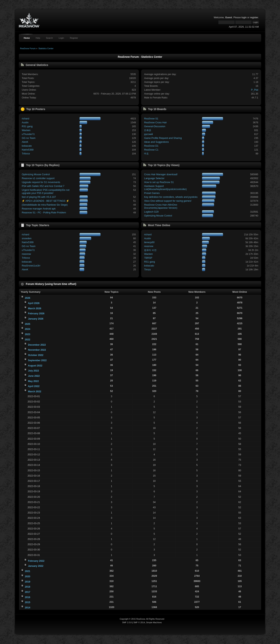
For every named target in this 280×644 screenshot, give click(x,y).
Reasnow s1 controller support (38, 178)
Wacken (26, 130)
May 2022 (33, 381)
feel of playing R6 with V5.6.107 (39, 197)
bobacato (27, 146)
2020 (28, 577)
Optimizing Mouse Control (36, 174)
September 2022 (37, 360)
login (244, 18)
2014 (28, 608)
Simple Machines (154, 622)
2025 (28, 324)
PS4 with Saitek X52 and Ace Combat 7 (43, 186)
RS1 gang (27, 126)
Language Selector (154, 178)
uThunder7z (28, 134)
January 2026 (36, 319)
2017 (28, 592)
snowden (27, 238)
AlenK (25, 142)
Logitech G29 (151, 212)
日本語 (148, 130)
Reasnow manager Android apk (39, 209)
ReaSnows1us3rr (31, 266)
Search (49, 38)
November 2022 (37, 350)
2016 (28, 597)
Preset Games (152, 193)
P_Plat (255, 90)
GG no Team (29, 138)
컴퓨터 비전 (150, 250)
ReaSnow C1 (151, 150)
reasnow (26, 254)
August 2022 (35, 366)
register (254, 18)
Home (27, 38)
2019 (28, 582)
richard (25, 119)
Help (38, 38)
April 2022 (34, 386)
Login (61, 38)
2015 (28, 602)
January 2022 (36, 566)
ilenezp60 (149, 242)
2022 (28, 340)
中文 (146, 154)
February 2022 (36, 561)
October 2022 (36, 355)
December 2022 (37, 345)
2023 (28, 334)
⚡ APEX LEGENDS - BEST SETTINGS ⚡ (45, 201)
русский (148, 134)
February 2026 (36, 314)
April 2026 (34, 303)
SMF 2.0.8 (127, 622)
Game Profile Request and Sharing (163, 138)
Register (74, 38)
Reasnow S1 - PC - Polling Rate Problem (44, 213)
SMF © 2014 (139, 622)
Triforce (26, 154)
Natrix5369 (28, 150)
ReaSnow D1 (151, 146)
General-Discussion (155, 126)
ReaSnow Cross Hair (155, 123)
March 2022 (35, 392)
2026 (28, 298)
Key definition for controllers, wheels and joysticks (171, 197)
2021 (28, 571)
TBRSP (148, 258)
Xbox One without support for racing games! (168, 201)
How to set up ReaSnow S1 (159, 182)
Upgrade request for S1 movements (41, 182)
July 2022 (33, 371)
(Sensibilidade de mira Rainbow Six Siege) (45, 205)
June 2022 (34, 376)
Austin (25, 123)
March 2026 (35, 308)
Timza (147, 270)
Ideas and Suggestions (156, 142)
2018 (28, 587)
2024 (28, 329)
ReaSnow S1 (151, 119)
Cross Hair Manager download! (161, 174)
